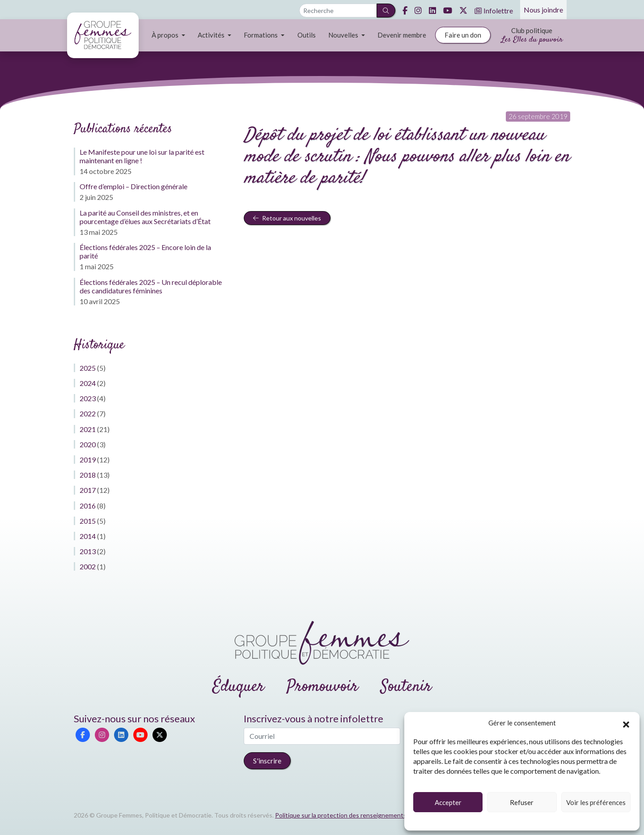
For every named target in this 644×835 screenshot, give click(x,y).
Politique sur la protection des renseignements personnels (357, 815)
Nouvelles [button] (344, 35)
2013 (88, 551)
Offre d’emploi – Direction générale (133, 186)
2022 (88, 413)
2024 (88, 383)
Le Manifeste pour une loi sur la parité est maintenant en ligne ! (142, 156)
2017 (88, 490)
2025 (88, 368)
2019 (88, 460)
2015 (88, 521)
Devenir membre (402, 35)
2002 (88, 566)
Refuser (522, 802)
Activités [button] (212, 35)
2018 (88, 475)
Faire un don (463, 35)
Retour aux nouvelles (287, 218)
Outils (307, 35)
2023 (88, 398)
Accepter (448, 802)
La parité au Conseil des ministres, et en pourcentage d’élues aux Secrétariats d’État (145, 217)
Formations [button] (261, 35)
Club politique (532, 36)
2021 (88, 429)
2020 (88, 444)
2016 (88, 506)
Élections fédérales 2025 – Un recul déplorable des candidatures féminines (151, 286)
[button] (626, 723)
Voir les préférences (596, 802)
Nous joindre (543, 10)
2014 (88, 536)
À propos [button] (166, 35)
